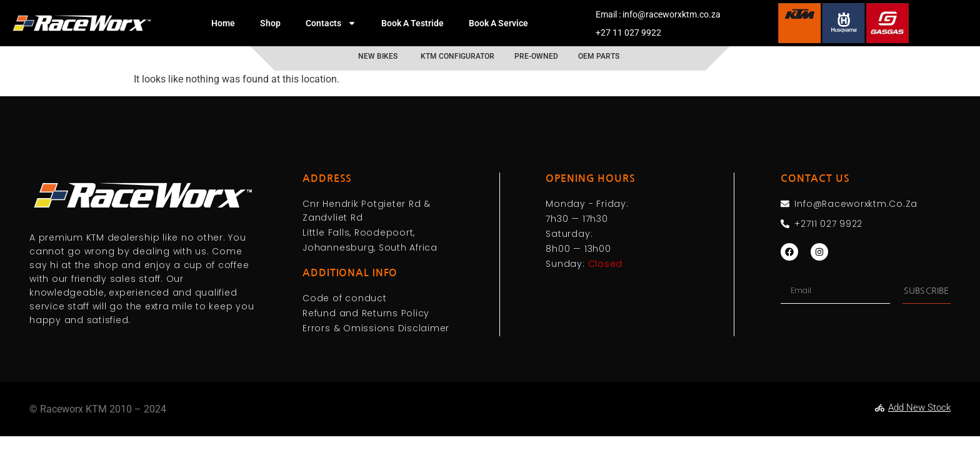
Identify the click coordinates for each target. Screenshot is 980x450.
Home (223, 23)
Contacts (331, 23)
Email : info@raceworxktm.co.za (658, 14)
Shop (270, 23)
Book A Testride (412, 23)
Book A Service (498, 23)
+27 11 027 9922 (628, 32)
